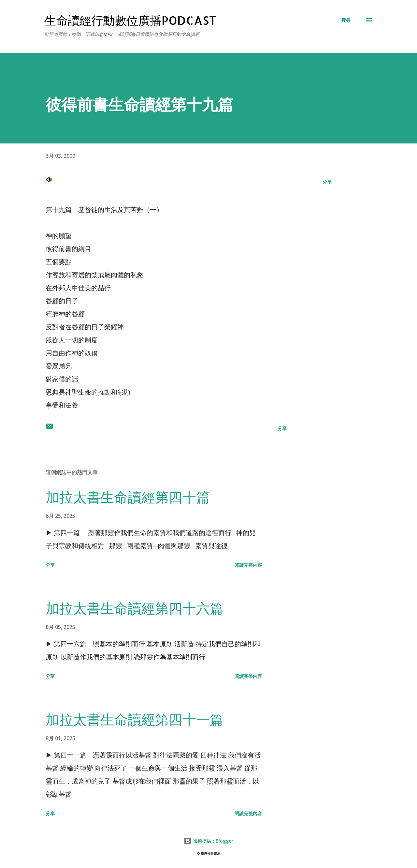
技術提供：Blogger (208, 841)
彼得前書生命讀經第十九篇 (139, 104)
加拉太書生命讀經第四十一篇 (135, 719)
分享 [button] (327, 182)
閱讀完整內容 (248, 565)
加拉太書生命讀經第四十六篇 (135, 608)
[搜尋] (346, 20)
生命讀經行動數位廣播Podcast (130, 20)
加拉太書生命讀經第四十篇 (128, 497)
